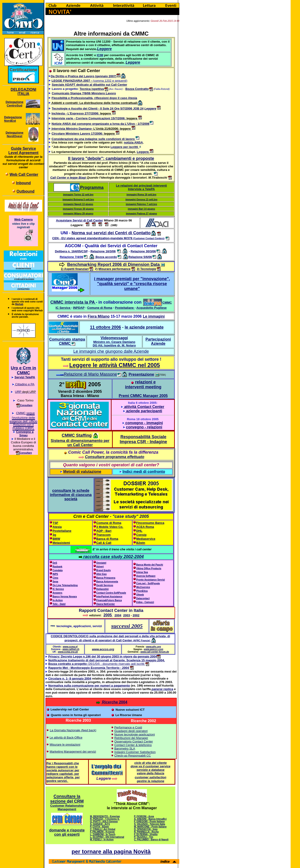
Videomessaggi (114, 342)
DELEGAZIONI (23, 90)
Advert (100, 567)
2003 (126, 615)
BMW (56, 539)
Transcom (103, 535)
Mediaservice (146, 539)
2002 (136, 615)
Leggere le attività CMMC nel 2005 (115, 365)
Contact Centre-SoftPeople (111, 593)
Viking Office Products (149, 568)
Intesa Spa (142, 572)
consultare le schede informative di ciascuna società (71, 495)
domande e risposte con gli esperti (67, 832)
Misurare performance (114, 269)
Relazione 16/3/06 (103, 251)
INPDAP (79, 308)
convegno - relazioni (144, 427)
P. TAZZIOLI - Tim (144, 837)
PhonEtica (142, 591)
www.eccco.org (103, 649)
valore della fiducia (151, 773)
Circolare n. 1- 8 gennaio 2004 (70, 679)
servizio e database (151, 770)
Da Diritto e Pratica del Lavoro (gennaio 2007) (85, 76)
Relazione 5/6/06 (140, 257)
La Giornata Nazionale (65, 730)
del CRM (75, 801)
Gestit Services (105, 585)
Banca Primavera (106, 578)
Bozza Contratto (137, 89)
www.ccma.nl (70, 647)
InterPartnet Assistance (109, 597)
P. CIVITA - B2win (99, 827)
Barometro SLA (125, 748)
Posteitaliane (125, 308)
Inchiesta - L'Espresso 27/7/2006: (76, 113)
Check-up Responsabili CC (133, 756)
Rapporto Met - (59, 668)
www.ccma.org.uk (68, 652)
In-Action (56, 600)
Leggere (150, 108)
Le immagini (154, 316)
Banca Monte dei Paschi (150, 565)
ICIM (100, 55)
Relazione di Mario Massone (93, 374)
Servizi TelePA (25, 377)
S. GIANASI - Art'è (100, 824)
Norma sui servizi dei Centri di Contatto (111, 233)
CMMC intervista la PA (73, 302)
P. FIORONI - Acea (144, 816)
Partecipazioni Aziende (158, 341)
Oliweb (140, 595)
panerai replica (162, 689)
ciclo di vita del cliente (150, 763)
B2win (141, 543)
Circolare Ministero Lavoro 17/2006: (78, 134)
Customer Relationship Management (67, 807)
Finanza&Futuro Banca (109, 600)
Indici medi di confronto (144, 472)
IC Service (63, 308)
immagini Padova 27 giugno (141, 214)
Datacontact (143, 598)
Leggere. (145, 152)
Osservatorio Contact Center (134, 741)
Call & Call (104, 543)
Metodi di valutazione (82, 472)
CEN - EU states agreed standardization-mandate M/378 (108, 238)
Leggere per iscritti (124, 147)
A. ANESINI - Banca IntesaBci (150, 819)
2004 (118, 615)
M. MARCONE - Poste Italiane (150, 827)
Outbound (26, 191)
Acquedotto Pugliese (152, 308)
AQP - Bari (104, 531)
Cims (55, 578)
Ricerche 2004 (112, 702)
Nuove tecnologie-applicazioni (135, 734)
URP (18, 392)
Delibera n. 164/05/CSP (71, 251)
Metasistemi (61, 543)
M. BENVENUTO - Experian (105, 816)
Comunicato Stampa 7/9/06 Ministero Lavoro (84, 93)
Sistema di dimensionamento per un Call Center (80, 443)
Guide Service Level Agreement (23, 151)
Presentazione (141, 374)
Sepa (55, 582)
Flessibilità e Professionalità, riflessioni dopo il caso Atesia (94, 98)
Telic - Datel (59, 604)
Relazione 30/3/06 (143, 251)
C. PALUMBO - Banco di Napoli (151, 840)
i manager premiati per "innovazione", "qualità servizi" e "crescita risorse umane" (132, 284)
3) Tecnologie (146, 269)
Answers (57, 593)
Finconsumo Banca (150, 523)
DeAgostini (103, 589)
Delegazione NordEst (13, 119)
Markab (19, 304)
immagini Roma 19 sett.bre (141, 195)
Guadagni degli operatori (131, 731)
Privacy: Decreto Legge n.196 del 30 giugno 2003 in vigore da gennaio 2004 (105, 657)
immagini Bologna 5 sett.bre (78, 200)
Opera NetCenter (104, 604)
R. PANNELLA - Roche (146, 832)
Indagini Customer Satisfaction (135, 752)
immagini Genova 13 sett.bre (141, 200)
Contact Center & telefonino (133, 745)
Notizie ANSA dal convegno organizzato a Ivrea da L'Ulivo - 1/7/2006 (101, 124)
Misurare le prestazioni (65, 745)
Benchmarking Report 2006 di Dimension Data (114, 265)
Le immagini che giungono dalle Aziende (111, 351)
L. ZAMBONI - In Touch (103, 834)
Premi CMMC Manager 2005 (143, 396)
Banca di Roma (107, 539)
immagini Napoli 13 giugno (78, 204)
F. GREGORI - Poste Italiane (149, 822)
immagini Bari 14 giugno (141, 209)
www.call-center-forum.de (155, 652)
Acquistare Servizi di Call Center (79, 220)
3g (54, 535)
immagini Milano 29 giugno (78, 214)
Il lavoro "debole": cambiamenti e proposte (111, 158)
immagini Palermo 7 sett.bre (141, 204)
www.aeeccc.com (154, 649)
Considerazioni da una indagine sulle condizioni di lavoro (96, 139)
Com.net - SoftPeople (148, 583)
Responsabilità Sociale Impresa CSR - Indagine (143, 439)
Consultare (26, 405)
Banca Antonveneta (107, 582)
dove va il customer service (150, 766)
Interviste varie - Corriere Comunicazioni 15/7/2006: (89, 118)
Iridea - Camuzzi (145, 602)
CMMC (167, 303)
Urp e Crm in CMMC (23, 370)
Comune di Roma (100, 308)
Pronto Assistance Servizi (150, 580)
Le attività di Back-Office (66, 737)
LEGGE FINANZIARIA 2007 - (72, 81)
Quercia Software (146, 576)
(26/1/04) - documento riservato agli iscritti (97, 664)
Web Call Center (24, 175)
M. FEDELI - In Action (102, 840)
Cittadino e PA (24, 384)
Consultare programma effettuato (114, 457)
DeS (55, 563)
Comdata (58, 570)
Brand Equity (104, 570)
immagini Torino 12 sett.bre (78, 195)
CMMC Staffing (77, 435)
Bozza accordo (106, 257)
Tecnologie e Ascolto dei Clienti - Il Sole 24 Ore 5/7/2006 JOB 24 (98, 108)
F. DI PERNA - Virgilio (146, 834)
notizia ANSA (133, 142)
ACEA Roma (145, 527)
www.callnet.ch (71, 649)
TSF (55, 523)
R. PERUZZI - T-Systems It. (105, 819)
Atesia (57, 527)
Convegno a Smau (25, 434)
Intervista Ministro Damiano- (72, 129)
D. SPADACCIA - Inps (146, 829)
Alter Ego (101, 574)
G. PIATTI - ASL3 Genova (104, 822)
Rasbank (57, 567)
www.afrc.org (153, 647)
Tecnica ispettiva (94, 89)
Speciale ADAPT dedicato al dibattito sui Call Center (90, 85)
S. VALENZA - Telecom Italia (150, 824)
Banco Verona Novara (65, 597)
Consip (141, 535)
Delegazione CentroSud (15, 104)
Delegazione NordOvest (15, 134)
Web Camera (24, 219)
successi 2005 (127, 626)
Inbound (23, 183)
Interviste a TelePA (141, 189)
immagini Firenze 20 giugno (78, 209)
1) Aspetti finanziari (75, 269)
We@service (143, 587)
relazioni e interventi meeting (143, 384)
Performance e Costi (128, 727)
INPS (55, 574)
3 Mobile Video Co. (110, 527)
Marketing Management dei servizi (73, 752)
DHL (139, 531)
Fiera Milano (99, 316)
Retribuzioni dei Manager (131, 738)
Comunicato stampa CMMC (67, 341)
